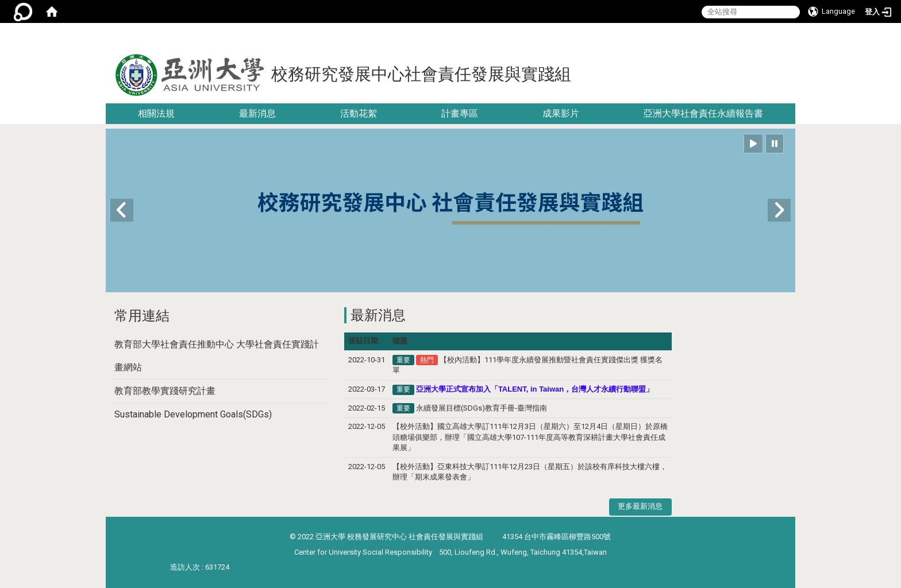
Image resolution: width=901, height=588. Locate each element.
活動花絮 (359, 113)
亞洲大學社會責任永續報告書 (703, 113)
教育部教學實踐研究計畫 (165, 391)
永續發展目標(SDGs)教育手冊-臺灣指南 (482, 408)
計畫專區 (460, 113)
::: (791, 37)
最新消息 (257, 113)
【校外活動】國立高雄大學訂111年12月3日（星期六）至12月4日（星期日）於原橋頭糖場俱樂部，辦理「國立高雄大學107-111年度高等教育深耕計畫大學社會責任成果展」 (530, 437)
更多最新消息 (640, 506)
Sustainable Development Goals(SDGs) (193, 414)
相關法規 (156, 113)
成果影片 (561, 113)
